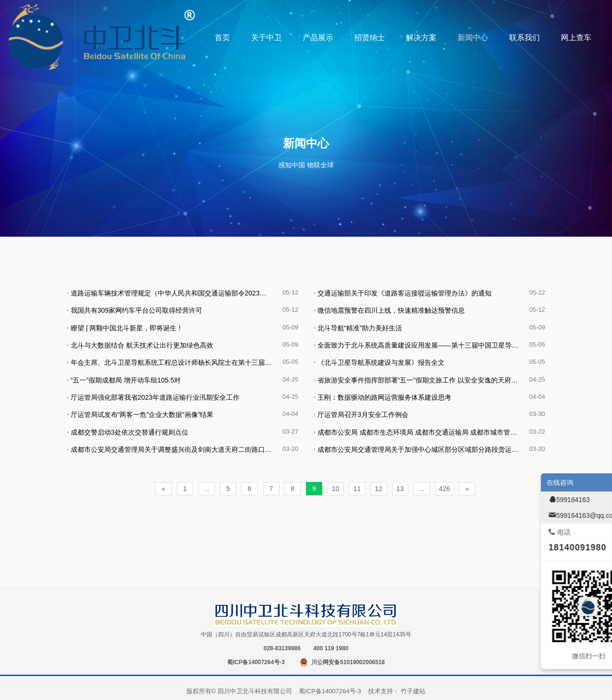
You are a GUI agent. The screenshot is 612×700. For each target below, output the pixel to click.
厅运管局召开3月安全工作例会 (361, 415)
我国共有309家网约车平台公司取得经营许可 (135, 310)
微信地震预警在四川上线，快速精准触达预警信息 (389, 310)
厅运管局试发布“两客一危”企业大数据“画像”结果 (140, 415)
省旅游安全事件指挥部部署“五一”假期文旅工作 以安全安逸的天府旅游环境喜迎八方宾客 (421, 380)
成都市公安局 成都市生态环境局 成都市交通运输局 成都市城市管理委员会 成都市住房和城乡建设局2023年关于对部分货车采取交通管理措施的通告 (421, 432)
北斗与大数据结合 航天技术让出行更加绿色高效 (140, 345)
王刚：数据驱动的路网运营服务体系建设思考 (382, 397)
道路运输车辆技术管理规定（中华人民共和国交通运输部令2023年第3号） (175, 293)
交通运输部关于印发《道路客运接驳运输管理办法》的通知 (403, 293)
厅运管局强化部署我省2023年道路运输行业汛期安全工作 (153, 397)
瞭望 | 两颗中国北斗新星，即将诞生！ (125, 328)
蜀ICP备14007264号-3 (256, 662)
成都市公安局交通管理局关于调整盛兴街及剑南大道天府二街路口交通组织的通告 (175, 449)
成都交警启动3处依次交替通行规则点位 (128, 432)
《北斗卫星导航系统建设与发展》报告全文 (379, 362)
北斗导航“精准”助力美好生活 (358, 328)
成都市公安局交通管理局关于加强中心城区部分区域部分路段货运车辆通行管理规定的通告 (421, 449)
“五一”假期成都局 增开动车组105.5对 (124, 380)
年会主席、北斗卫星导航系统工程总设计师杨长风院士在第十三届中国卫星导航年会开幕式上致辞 (175, 362)
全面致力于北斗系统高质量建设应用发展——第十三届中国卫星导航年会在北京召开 (421, 345)
